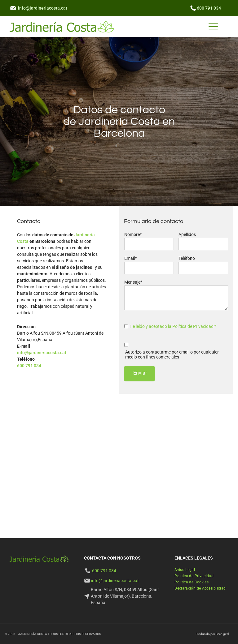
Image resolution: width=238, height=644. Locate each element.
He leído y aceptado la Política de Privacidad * (173, 326)
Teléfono (187, 258)
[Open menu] (213, 27)
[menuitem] (185, 570)
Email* (130, 258)
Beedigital (222, 634)
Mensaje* (133, 282)
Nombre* (133, 234)
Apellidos (187, 234)
